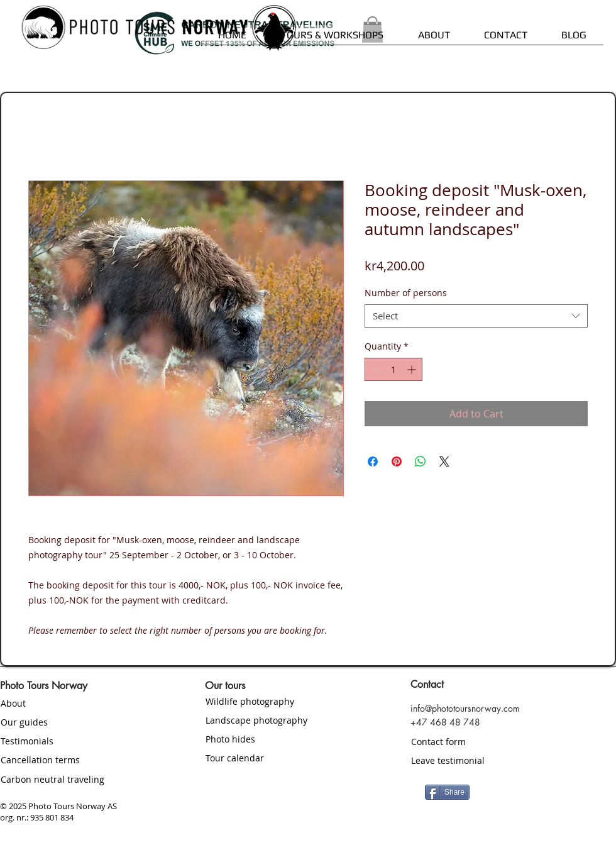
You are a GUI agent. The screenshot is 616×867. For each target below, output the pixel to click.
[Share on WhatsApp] (421, 461)
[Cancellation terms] (74, 760)
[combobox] (476, 316)
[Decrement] (374, 369)
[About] (74, 704)
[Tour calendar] (279, 758)
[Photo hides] (279, 739)
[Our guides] (74, 722)
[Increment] (413, 369)
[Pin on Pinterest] (397, 461)
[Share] (447, 792)
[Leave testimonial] (485, 760)
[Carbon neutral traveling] (74, 780)
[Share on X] (444, 461)
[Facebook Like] (547, 791)
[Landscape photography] (291, 721)
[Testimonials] (74, 741)
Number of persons (406, 293)
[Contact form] (485, 741)
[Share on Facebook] (373, 461)
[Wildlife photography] (279, 702)
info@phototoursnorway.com (465, 708)
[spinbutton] (393, 369)
